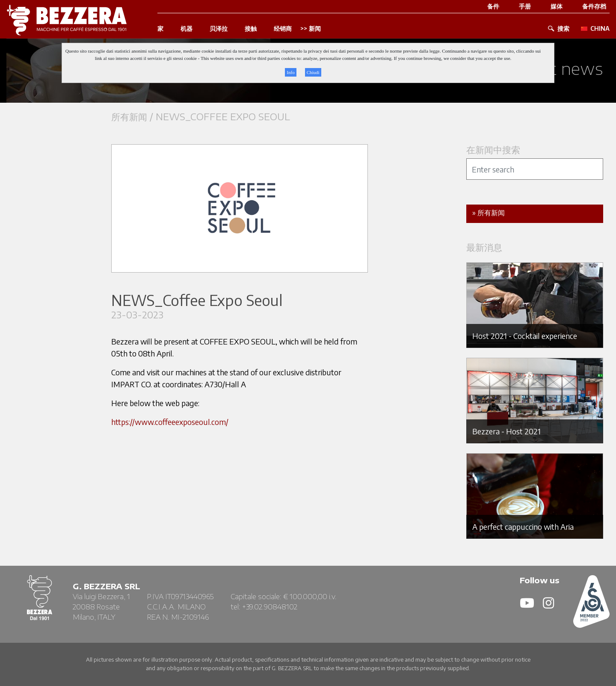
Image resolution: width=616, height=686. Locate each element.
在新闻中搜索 (493, 150)
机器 (187, 29)
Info (290, 72)
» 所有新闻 (489, 213)
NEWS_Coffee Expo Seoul (223, 117)
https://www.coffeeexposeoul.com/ (170, 422)
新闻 (315, 29)
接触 (251, 29)
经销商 (283, 29)
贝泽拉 (219, 29)
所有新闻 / (133, 117)
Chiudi (313, 72)
